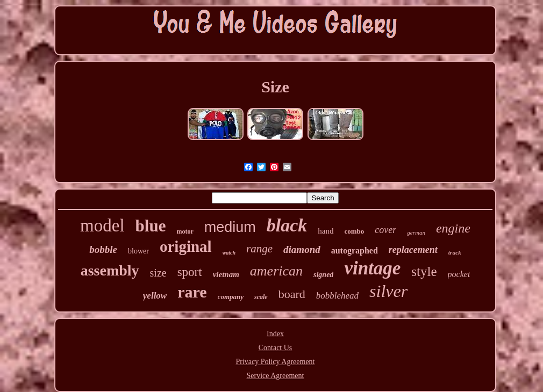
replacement (413, 250)
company (231, 297)
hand (326, 231)
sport (190, 272)
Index (275, 334)
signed (323, 275)
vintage (372, 268)
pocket (459, 274)
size (158, 273)
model (102, 226)
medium (230, 227)
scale (261, 297)
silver (388, 291)
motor (185, 231)
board (292, 294)
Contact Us (276, 348)
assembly (110, 270)
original (186, 246)
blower (138, 251)
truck (455, 252)
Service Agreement (276, 376)
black (287, 225)
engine (453, 228)
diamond (302, 249)
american (276, 271)
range (259, 249)
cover (385, 230)
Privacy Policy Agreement (276, 362)
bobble (103, 249)
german (416, 233)
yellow (155, 296)
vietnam (226, 274)
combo (355, 231)
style (424, 271)
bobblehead (337, 296)
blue (151, 226)
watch (229, 253)
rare (192, 292)
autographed (355, 251)
